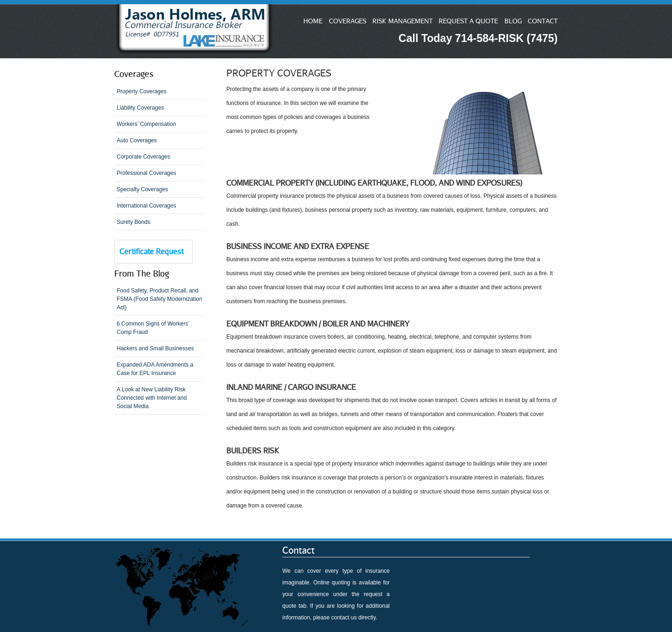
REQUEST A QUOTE (468, 21)
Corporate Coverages (143, 157)
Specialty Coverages (142, 189)
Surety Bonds (133, 222)
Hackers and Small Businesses (155, 348)
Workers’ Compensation (146, 124)
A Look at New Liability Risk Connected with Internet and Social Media (152, 398)
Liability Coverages (140, 108)
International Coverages (146, 206)
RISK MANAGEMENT (402, 21)
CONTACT (543, 21)
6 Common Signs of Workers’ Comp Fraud (153, 328)
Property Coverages (142, 91)
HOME (313, 21)
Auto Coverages (137, 140)
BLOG (513, 21)
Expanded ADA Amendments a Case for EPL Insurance (155, 369)
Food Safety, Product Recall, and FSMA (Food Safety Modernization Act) (159, 299)
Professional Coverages (146, 173)
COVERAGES (348, 21)
